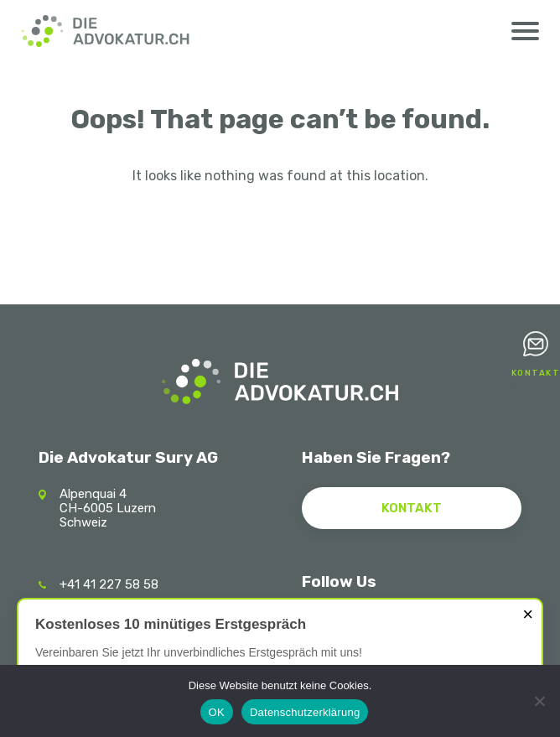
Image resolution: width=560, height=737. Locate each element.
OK (217, 712)
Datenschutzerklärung (305, 712)
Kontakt (536, 373)
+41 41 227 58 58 (109, 584)
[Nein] (539, 701)
